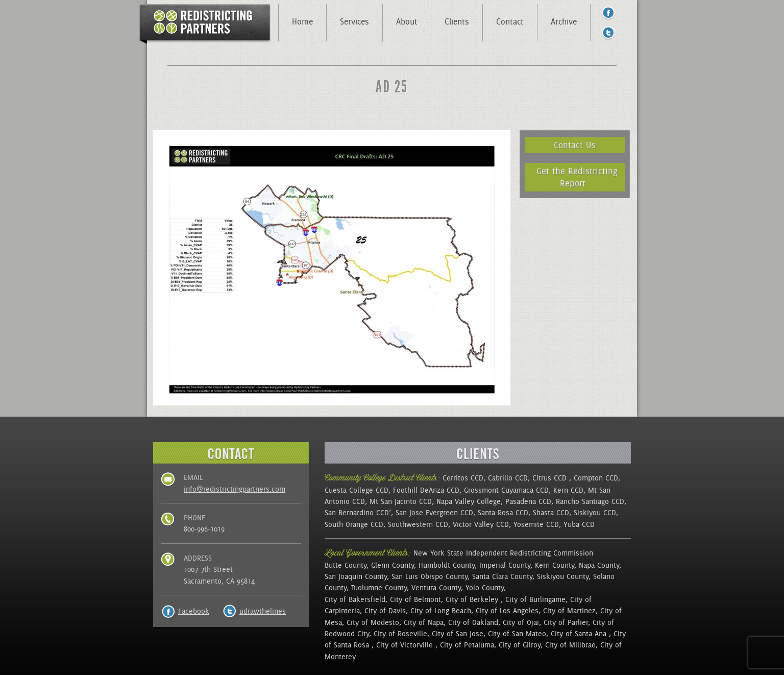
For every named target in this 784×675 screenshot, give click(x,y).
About (407, 21)
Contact (510, 21)
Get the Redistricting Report (577, 177)
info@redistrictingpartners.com (235, 489)
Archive (564, 21)
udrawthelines (263, 611)
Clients (457, 21)
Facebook (194, 611)
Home (302, 21)
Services (354, 21)
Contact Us (575, 145)
